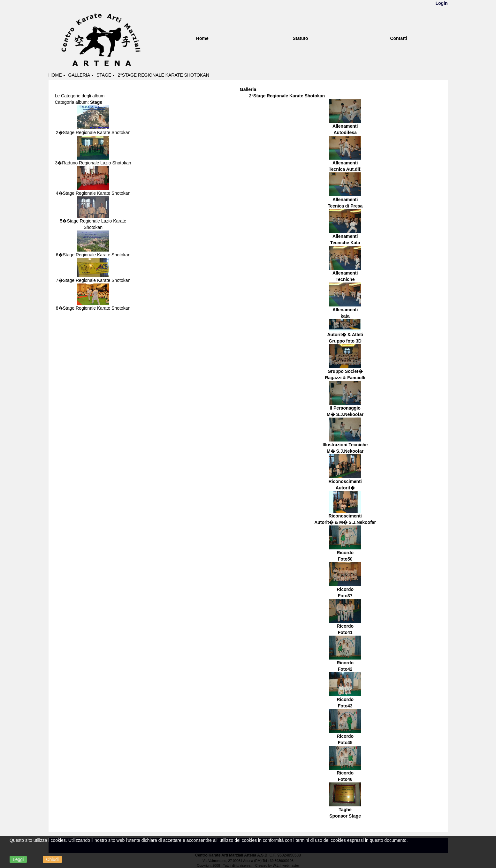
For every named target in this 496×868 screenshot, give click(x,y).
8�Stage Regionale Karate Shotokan (93, 308)
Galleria (79, 75)
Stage (104, 75)
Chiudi (52, 859)
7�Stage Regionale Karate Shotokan (93, 280)
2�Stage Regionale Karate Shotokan (93, 132)
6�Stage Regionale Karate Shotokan (93, 255)
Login (441, 3)
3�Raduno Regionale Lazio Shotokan (93, 163)
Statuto (300, 38)
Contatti (398, 38)
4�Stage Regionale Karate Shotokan (93, 193)
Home (202, 38)
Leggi (18, 859)
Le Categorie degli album (80, 96)
